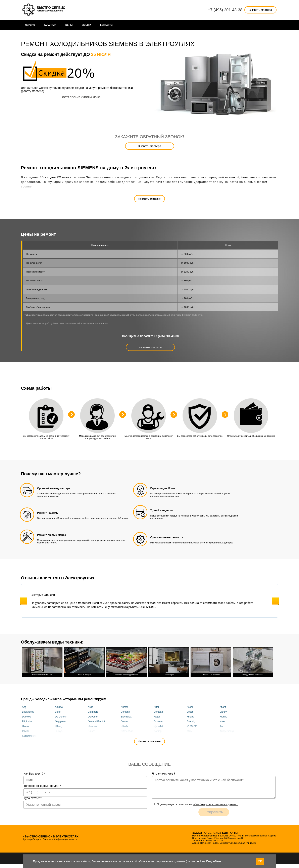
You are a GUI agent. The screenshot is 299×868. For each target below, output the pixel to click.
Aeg (24, 707)
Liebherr (125, 736)
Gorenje (158, 721)
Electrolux (126, 716)
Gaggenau (61, 721)
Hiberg (59, 726)
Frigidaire (27, 721)
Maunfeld (159, 736)
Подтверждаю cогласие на (197, 804)
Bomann (126, 712)
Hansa (26, 726)
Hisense (92, 726)
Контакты (107, 25)
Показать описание (150, 199)
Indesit (26, 731)
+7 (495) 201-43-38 (225, 10)
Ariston (125, 707)
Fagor (157, 716)
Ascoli (190, 707)
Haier (223, 721)
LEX (57, 736)
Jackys (59, 731)
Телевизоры (169, 662)
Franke (223, 716)
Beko (58, 712)
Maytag (191, 736)
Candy (223, 712)
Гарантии (50, 25)
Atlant (223, 707)
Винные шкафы (84, 662)
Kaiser (91, 731)
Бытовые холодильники (42, 662)
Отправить (214, 812)
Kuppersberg (227, 731)
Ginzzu (125, 721)
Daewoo (27, 716)
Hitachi (125, 726)
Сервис (30, 25)
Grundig (191, 721)
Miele (223, 736)
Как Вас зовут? (34, 774)
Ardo (91, 707)
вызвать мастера (150, 347)
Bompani (159, 712)
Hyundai (158, 726)
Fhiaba (190, 716)
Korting (158, 731)
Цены (69, 25)
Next (275, 601)
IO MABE (192, 726)
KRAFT (191, 731)
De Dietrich (61, 716)
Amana (59, 707)
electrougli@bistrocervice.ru (229, 838)
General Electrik (97, 721)
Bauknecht (28, 712)
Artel (156, 707)
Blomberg (93, 712)
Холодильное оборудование (127, 662)
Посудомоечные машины (253, 662)
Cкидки (86, 25)
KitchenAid (127, 731)
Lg (89, 736)
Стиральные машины (211, 662)
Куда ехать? (33, 798)
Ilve (222, 726)
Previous (24, 601)
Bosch (190, 712)
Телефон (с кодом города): (42, 786)
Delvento (93, 716)
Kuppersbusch (30, 736)
